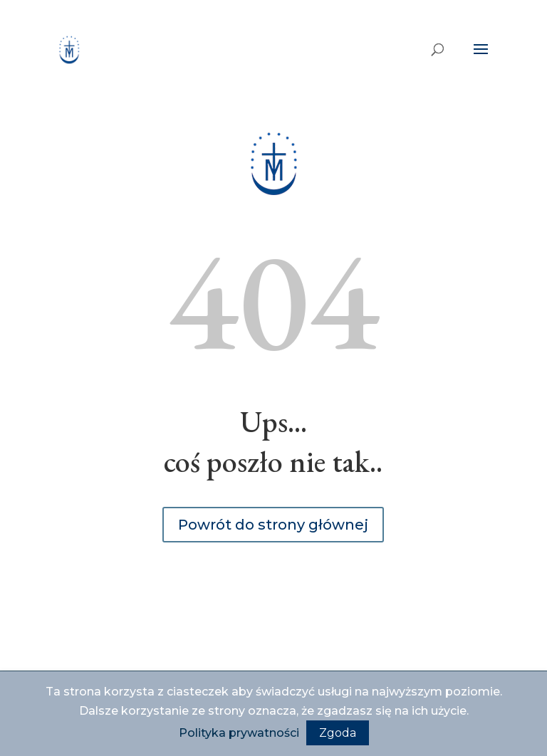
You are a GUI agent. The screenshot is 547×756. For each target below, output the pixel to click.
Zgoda (338, 733)
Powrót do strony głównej (273, 525)
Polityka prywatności (239, 733)
